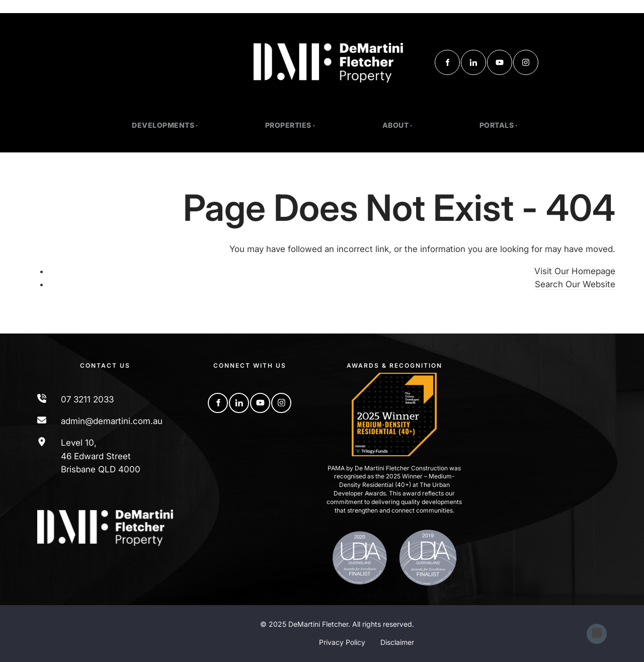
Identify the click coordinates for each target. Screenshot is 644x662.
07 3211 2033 (87, 399)
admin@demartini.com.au (112, 421)
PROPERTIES (288, 125)
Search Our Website (575, 284)
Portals (497, 125)
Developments (163, 125)
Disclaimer (397, 642)
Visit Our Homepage (575, 271)
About (396, 125)
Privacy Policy (342, 642)
